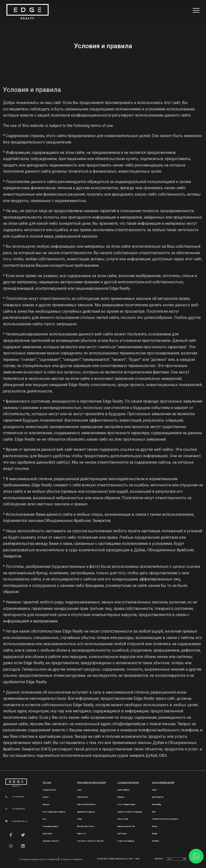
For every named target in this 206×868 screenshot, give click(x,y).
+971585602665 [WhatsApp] (15, 809)
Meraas (155, 826)
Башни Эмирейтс (124, 790)
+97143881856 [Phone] (15, 797)
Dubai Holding (156, 804)
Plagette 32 (82, 834)
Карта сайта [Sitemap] (47, 834)
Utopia (79, 819)
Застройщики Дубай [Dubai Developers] (163, 782)
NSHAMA (155, 841)
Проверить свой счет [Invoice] (51, 841)
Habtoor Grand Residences (87, 804)
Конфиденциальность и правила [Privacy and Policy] (39, 859)
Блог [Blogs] (45, 819)
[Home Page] (28, 12)
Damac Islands (123, 819)
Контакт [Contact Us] (46, 797)
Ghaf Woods (122, 834)
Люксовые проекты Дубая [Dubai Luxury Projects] (91, 782)
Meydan (155, 834)
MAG (154, 812)
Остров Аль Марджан (126, 841)
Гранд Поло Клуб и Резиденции (130, 812)
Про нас (47, 782)
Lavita (79, 790)
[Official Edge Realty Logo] (20, 783)
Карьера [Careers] (46, 804)
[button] (11, 835)
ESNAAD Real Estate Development (165, 819)
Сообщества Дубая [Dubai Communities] (128, 782)
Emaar (154, 790)
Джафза (121, 797)
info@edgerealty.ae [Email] (16, 821)
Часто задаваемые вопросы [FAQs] (54, 812)
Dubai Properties (158, 797)
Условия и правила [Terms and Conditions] (71, 859)
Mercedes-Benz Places (86, 826)
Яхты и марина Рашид (126, 804)
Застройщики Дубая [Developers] (50, 826)
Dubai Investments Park (126, 826)
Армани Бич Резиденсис (86, 812)
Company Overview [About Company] (49, 790)
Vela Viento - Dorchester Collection (90, 841)
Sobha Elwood (82, 797)
